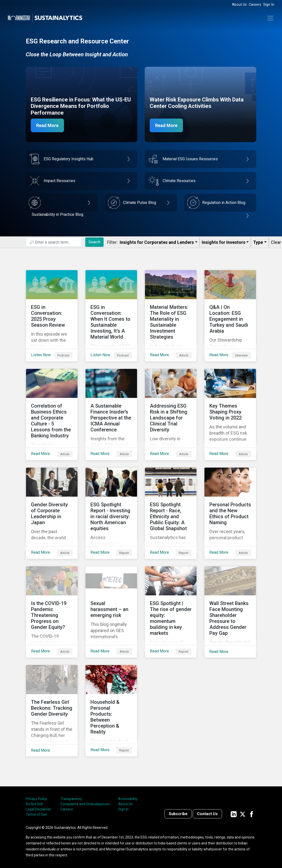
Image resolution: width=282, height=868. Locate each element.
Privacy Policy (36, 799)
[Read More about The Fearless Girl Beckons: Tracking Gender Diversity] (52, 711)
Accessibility (128, 799)
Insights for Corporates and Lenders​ (157, 242)
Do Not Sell (34, 804)
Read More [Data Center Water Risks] (166, 125)
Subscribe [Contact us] (178, 814)
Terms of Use (36, 814)
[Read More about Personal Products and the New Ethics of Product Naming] (230, 513)
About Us (239, 5)
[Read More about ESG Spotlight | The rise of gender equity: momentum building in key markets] (171, 612)
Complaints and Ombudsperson (85, 804)
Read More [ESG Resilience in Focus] (47, 125)
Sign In (269, 5)
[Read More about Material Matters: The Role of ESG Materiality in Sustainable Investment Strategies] (171, 316)
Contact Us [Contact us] (207, 814)
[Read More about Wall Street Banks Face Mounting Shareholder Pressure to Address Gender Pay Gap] (230, 612)
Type (258, 242)
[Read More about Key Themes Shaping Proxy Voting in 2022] (230, 415)
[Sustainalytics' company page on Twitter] (243, 814)
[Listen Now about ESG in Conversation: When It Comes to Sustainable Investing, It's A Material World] (111, 316)
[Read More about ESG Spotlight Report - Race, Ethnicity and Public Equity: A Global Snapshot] (171, 513)
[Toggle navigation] (270, 18)
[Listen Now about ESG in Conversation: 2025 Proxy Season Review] (52, 316)
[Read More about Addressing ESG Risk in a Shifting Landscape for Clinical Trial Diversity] (171, 415)
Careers (255, 5)
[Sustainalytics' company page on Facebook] (252, 814)
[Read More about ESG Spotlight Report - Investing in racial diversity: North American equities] (111, 513)
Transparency (71, 799)
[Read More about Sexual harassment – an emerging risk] (111, 612)
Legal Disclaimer (39, 809)
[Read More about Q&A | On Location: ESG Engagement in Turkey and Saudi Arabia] (230, 316)
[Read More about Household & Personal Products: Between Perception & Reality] (111, 711)
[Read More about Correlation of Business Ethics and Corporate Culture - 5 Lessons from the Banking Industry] (52, 415)
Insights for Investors (224, 242)
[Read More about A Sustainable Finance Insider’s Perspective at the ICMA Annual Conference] (111, 415)
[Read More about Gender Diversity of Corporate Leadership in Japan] (52, 513)
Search (94, 242)
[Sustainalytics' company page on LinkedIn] (234, 814)
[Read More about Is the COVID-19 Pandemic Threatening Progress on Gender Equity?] (52, 612)
